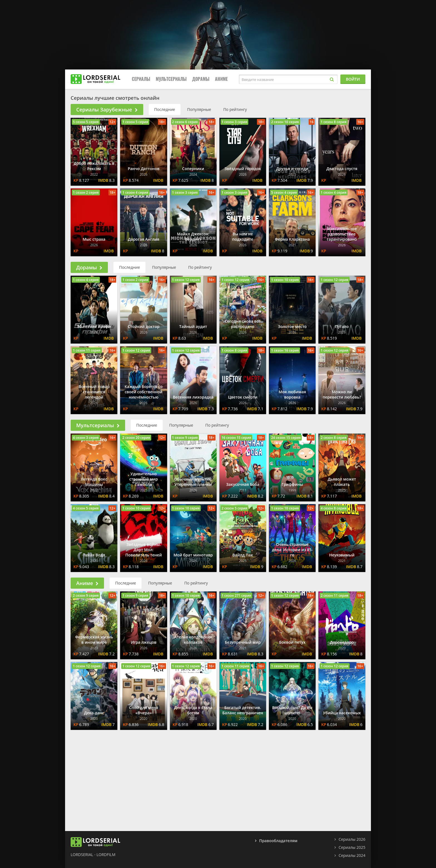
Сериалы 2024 (352, 855)
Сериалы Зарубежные (107, 110)
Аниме (221, 79)
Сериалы (141, 79)
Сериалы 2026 (352, 839)
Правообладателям (278, 841)
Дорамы (201, 79)
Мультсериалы (171, 79)
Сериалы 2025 (352, 847)
